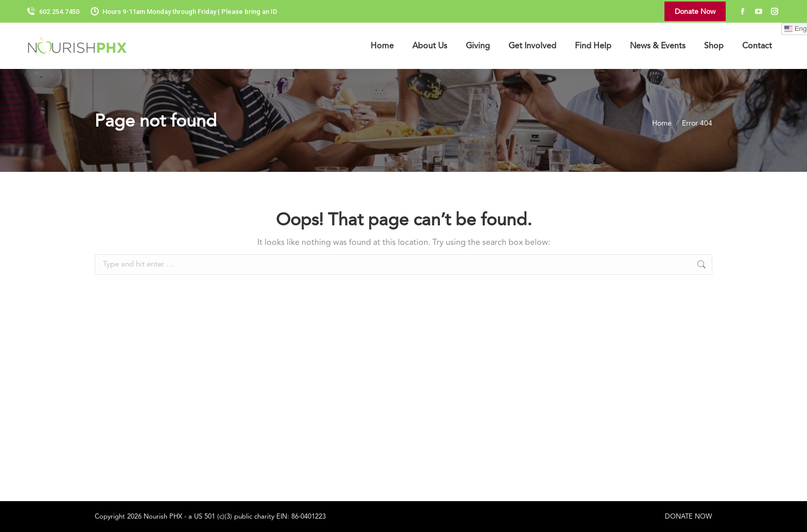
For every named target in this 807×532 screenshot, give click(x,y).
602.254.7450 (52, 12)
